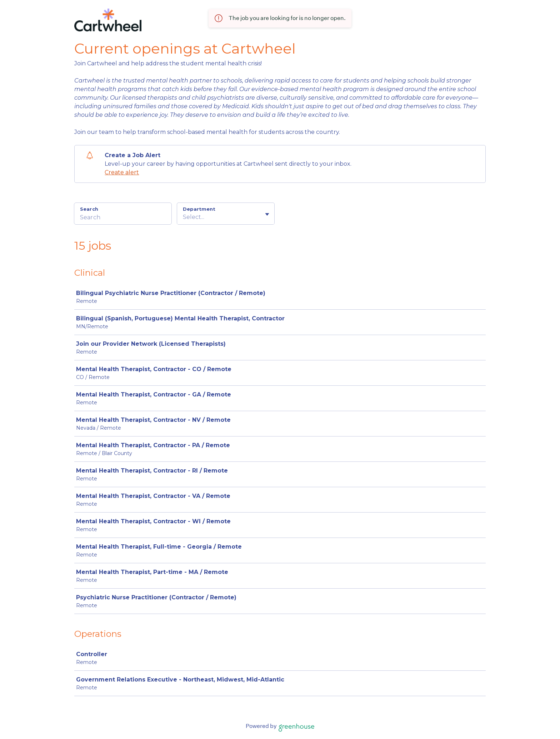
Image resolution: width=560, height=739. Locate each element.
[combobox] (184, 217)
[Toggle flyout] (267, 214)
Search (89, 209)
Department (199, 209)
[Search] (123, 218)
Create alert (122, 172)
